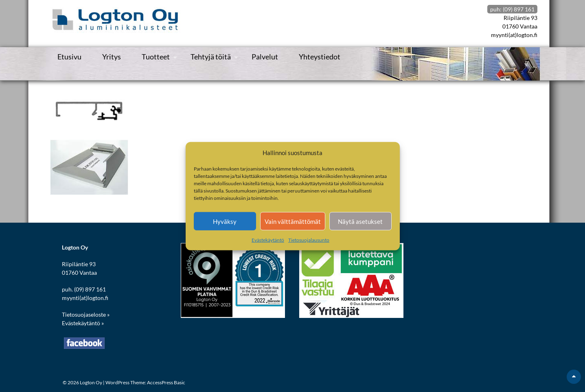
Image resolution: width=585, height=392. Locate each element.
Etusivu (69, 57)
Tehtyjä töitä (211, 57)
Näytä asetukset (360, 221)
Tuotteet (156, 57)
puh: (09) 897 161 (512, 9)
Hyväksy (225, 221)
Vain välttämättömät (293, 221)
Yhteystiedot (320, 57)
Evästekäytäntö (268, 240)
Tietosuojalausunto (309, 240)
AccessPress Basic (166, 382)
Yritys (112, 57)
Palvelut (265, 57)
